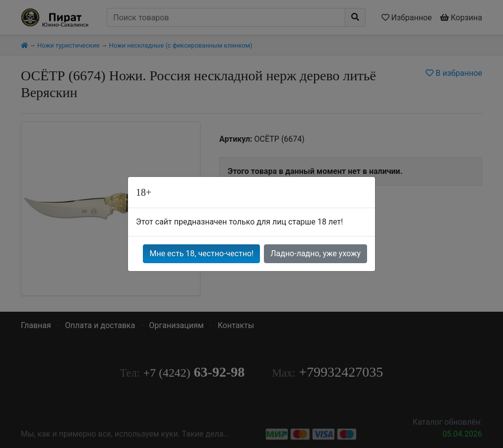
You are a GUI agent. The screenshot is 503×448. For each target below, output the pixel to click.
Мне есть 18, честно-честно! (201, 253)
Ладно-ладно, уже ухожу (315, 253)
